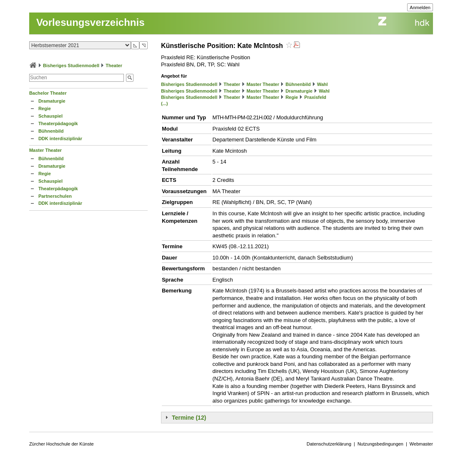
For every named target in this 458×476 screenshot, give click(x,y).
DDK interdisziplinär (60, 139)
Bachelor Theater (48, 93)
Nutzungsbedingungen (380, 444)
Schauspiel (50, 116)
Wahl (322, 84)
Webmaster (421, 444)
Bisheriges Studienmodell (71, 65)
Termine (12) (189, 418)
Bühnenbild (51, 131)
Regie (45, 108)
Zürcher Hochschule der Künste (62, 444)
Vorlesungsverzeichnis (91, 22)
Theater (114, 65)
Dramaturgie (52, 101)
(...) (165, 103)
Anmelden (420, 8)
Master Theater (45, 150)
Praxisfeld (315, 97)
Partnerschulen (55, 196)
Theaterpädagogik (58, 123)
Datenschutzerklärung (329, 444)
